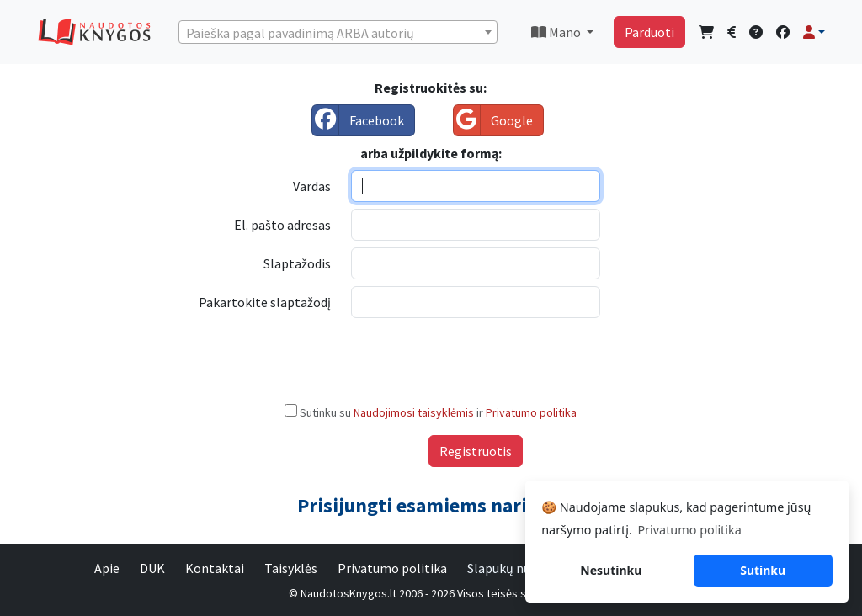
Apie (107, 568)
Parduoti (649, 32)
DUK (152, 568)
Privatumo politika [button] (689, 530)
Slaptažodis (297, 263)
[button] (814, 32)
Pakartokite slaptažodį (265, 302)
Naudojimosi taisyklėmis (415, 412)
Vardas (312, 186)
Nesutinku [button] (611, 570)
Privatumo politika (531, 412)
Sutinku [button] (763, 570)
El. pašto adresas (282, 225)
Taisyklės (291, 568)
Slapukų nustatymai (525, 568)
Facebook (358, 120)
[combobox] (338, 32)
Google (493, 120)
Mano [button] (557, 32)
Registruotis (476, 451)
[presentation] (479, 358)
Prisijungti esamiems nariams (431, 505)
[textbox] (338, 33)
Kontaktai (215, 568)
